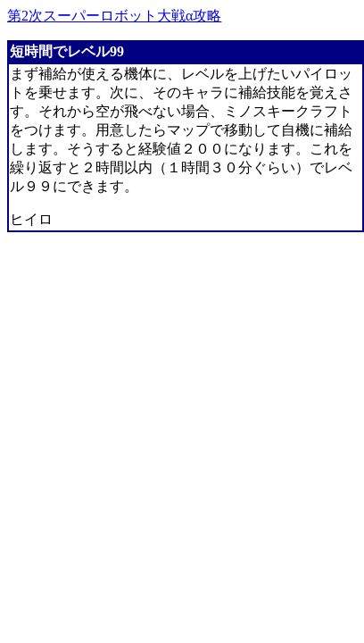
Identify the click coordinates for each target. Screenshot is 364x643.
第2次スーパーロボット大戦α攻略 (114, 16)
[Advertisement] (167, 418)
